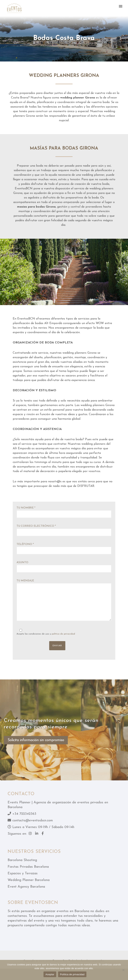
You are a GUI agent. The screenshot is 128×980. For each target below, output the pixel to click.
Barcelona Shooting (22, 860)
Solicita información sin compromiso (36, 740)
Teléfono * (64, 549)
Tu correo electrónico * (64, 530)
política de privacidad (63, 634)
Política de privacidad (72, 974)
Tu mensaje (64, 601)
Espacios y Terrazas (23, 873)
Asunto (64, 567)
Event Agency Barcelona (26, 887)
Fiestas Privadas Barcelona (28, 867)
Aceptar (50, 974)
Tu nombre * (64, 512)
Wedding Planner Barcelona (29, 880)
